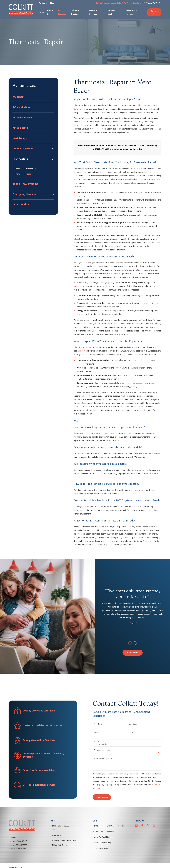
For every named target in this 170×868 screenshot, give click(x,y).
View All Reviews (136, 653)
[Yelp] (148, 826)
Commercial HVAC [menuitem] (112, 12)
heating (83, 433)
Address (98, 742)
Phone (98, 733)
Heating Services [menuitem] (93, 12)
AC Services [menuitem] (62, 12)
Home (95, 826)
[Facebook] (142, 826)
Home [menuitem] (42, 12)
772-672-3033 (152, 3)
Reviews (43, 3)
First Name (100, 724)
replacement (79, 286)
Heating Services (100, 843)
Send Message (103, 797)
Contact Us (154, 12)
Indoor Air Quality (100, 837)
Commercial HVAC (101, 849)
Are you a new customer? (105, 750)
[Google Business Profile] (136, 826)
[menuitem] (33, 97)
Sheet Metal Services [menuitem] (131, 12)
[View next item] (138, 643)
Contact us (109, 215)
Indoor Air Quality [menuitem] (76, 12)
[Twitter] (154, 826)
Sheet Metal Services (116, 826)
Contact (111, 837)
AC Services (98, 832)
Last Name (135, 724)
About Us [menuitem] (50, 12)
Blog (52, 3)
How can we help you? (104, 759)
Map (53, 830)
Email (133, 733)
